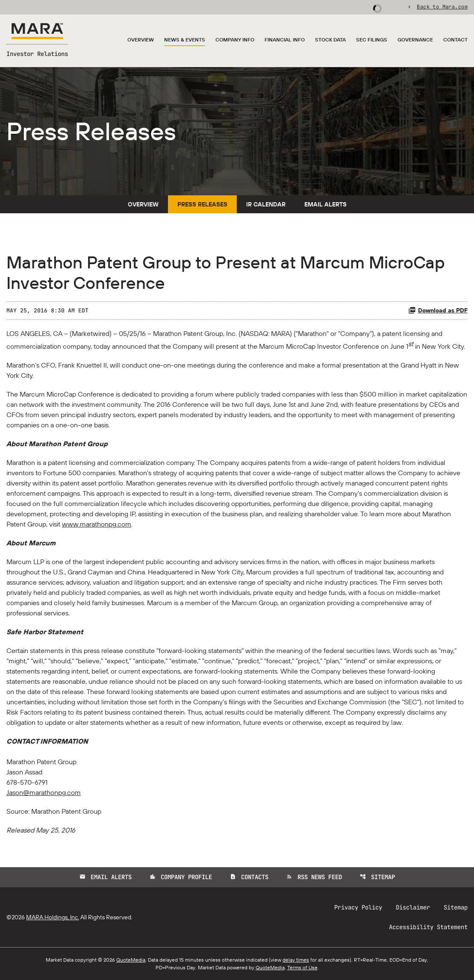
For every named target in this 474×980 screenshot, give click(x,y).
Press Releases (202, 204)
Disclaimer (413, 907)
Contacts (249, 877)
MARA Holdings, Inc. (53, 917)
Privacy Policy (358, 907)
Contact (455, 40)
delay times (296, 960)
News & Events (185, 40)
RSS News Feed (314, 877)
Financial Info (285, 40)
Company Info (235, 40)
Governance (415, 40)
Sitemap (377, 877)
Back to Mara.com (442, 6)
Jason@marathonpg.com (44, 792)
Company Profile (181, 877)
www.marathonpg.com (97, 524)
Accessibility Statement (428, 927)
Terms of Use (302, 967)
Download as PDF (438, 310)
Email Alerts (325, 204)
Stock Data (330, 40)
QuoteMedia (131, 960)
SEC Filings (372, 40)
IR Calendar (266, 204)
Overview (141, 40)
